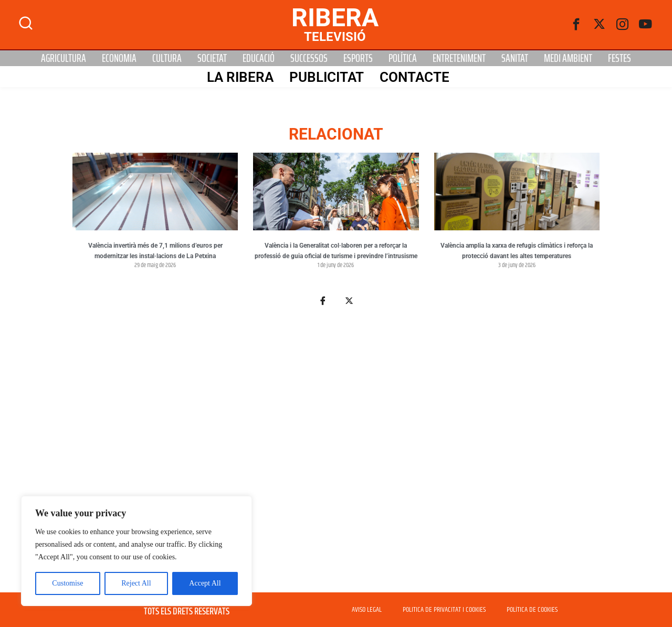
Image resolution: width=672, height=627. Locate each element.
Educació (259, 58)
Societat (212, 58)
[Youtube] (646, 25)
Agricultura (64, 58)
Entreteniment (459, 58)
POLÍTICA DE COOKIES (532, 610)
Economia (119, 58)
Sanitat (515, 58)
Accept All (205, 583)
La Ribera (240, 77)
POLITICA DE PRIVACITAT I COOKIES (444, 610)
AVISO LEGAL (367, 610)
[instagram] (623, 25)
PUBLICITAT (327, 77)
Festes (619, 58)
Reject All (136, 583)
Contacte (414, 77)
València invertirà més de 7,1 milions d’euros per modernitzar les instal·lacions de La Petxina (155, 251)
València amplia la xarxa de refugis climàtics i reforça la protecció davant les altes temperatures (517, 251)
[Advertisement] (336, 455)
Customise (67, 583)
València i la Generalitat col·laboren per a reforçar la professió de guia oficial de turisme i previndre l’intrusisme (336, 251)
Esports (358, 58)
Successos (309, 58)
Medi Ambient (568, 58)
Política (403, 58)
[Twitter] (600, 25)
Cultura (167, 58)
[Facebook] (576, 25)
